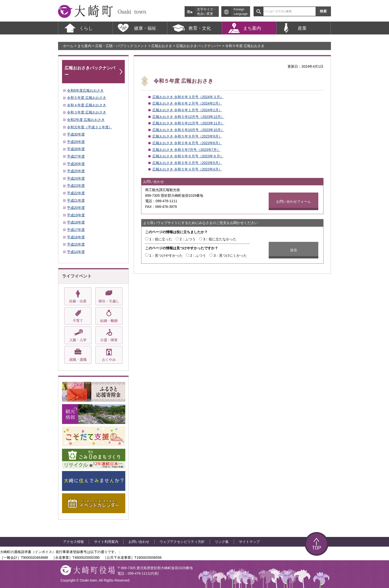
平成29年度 (76, 142)
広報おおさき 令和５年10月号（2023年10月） (188, 130)
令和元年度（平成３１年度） (90, 127)
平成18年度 (76, 222)
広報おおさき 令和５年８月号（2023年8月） (187, 143)
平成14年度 (76, 252)
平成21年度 (76, 200)
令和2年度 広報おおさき (86, 120)
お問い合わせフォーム (293, 201)
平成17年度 (76, 230)
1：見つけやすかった (166, 255)
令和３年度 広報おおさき (87, 112)
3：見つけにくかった (230, 255)
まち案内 (84, 46)
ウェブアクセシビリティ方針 (182, 542)
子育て (78, 321)
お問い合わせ (139, 542)
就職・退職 (78, 360)
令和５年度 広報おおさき (87, 98)
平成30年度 (76, 134)
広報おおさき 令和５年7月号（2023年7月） (186, 150)
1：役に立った (161, 239)
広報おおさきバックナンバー (199, 46)
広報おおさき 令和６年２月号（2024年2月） (187, 103)
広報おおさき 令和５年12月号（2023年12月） (188, 117)
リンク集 (222, 542)
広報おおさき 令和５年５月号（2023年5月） (187, 163)
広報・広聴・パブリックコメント (121, 46)
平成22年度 (76, 193)
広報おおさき (162, 46)
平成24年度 (76, 178)
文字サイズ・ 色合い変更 (207, 12)
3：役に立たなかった (220, 239)
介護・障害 (109, 340)
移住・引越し (109, 301)
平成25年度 (76, 171)
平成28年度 (76, 149)
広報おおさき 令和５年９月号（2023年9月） (187, 136)
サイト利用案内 (106, 542)
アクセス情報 (73, 542)
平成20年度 (76, 208)
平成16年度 (76, 237)
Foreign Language (241, 12)
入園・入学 (78, 340)
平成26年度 (76, 164)
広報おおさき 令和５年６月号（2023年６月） (188, 156)
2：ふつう (188, 239)
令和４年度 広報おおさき (87, 105)
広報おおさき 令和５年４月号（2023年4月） (187, 169)
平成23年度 (76, 186)
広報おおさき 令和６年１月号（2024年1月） (187, 110)
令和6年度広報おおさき (85, 90)
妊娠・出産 (78, 301)
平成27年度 (76, 156)
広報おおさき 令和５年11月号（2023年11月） (188, 123)
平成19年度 (76, 215)
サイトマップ (249, 542)
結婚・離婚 (109, 321)
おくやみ (109, 360)
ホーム (68, 46)
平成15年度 (76, 244)
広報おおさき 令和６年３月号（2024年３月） (188, 97)
